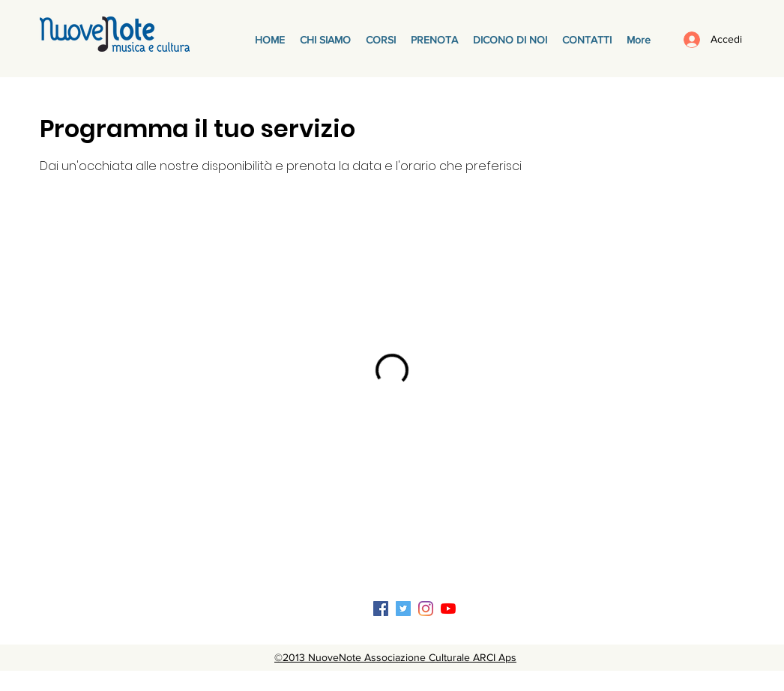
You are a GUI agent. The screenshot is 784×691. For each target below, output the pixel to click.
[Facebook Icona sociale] (381, 609)
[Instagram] (426, 609)
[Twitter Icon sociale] (403, 609)
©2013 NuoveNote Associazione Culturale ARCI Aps (395, 657)
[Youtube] (448, 609)
